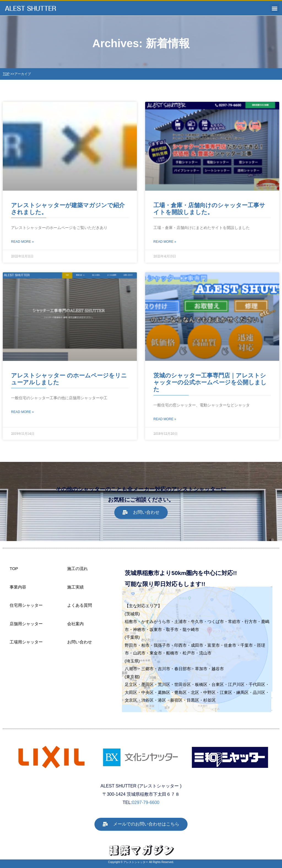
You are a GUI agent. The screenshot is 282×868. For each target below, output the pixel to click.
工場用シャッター (26, 642)
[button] (275, 8)
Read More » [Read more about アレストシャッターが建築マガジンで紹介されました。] (22, 242)
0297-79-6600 (146, 802)
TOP (6, 74)
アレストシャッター (136, 862)
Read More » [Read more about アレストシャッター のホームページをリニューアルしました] (22, 412)
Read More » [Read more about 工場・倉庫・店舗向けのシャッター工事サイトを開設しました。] (165, 242)
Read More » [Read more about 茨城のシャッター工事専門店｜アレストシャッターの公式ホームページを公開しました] (165, 419)
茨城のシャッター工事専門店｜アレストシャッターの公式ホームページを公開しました (210, 382)
